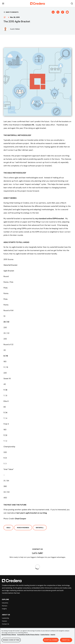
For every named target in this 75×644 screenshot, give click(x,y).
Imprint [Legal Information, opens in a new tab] (53, 635)
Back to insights (11, 12)
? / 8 (5, 390)
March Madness (23, 528)
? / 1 (5, 458)
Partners (5, 606)
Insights (4, 609)
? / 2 (5, 435)
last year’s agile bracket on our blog (32, 513)
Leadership (5, 618)
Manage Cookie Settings (11, 641)
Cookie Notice (45, 635)
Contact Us (5, 624)
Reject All (66, 641)
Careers (4, 621)
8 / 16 (6, 356)
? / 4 (5, 413)
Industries (5, 603)
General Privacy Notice (9, 635)
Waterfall (40, 528)
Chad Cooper (20, 519)
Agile (8, 528)
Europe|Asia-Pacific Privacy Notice (28, 635)
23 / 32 (6, 322)
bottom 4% (29, 125)
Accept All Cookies (51, 641)
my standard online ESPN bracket (50, 219)
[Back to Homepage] (37, 4)
